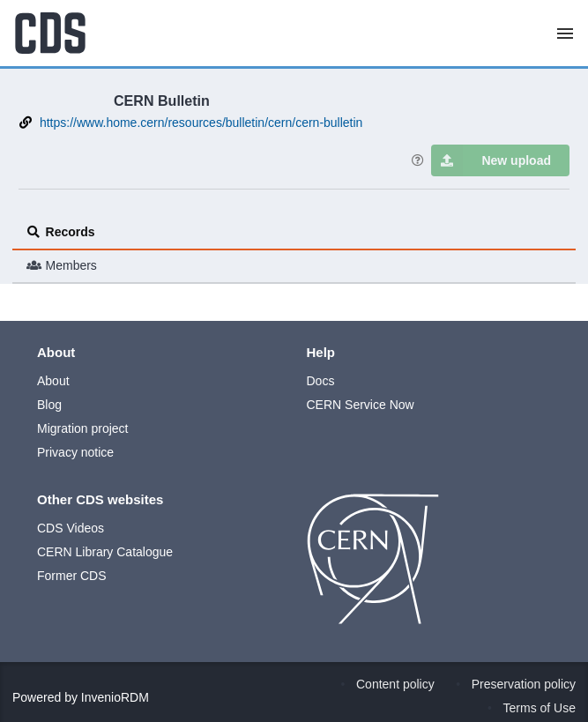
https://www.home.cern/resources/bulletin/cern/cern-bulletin (201, 123)
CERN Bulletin (162, 100)
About (53, 381)
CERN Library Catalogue (105, 552)
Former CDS (72, 576)
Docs (321, 381)
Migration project (83, 428)
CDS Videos (71, 528)
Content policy (395, 684)
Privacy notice (75, 452)
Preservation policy (524, 684)
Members (62, 265)
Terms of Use (540, 708)
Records (61, 232)
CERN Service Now (361, 405)
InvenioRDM (115, 697)
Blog (49, 405)
